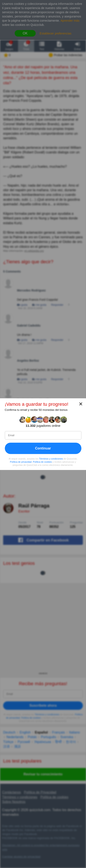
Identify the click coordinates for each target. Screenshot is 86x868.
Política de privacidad (21, 462)
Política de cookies (42, 462)
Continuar (43, 448)
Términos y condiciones (51, 458)
